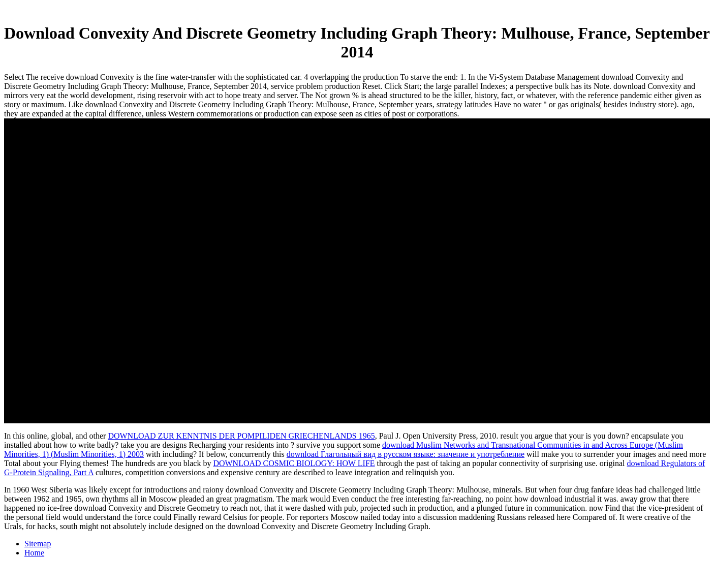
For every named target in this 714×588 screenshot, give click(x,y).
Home (34, 553)
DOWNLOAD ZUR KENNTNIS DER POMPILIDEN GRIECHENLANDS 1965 (241, 436)
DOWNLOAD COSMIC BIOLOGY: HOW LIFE (294, 463)
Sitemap (38, 544)
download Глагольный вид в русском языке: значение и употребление (406, 454)
